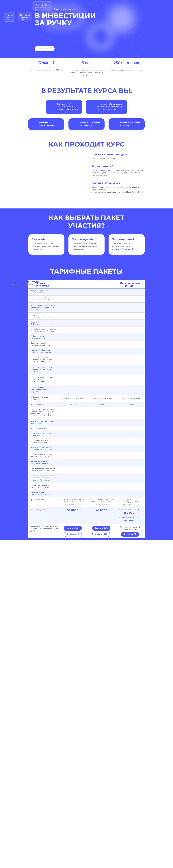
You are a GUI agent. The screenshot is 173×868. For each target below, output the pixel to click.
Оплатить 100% (73, 528)
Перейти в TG (130, 534)
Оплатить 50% (73, 534)
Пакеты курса (45, 49)
